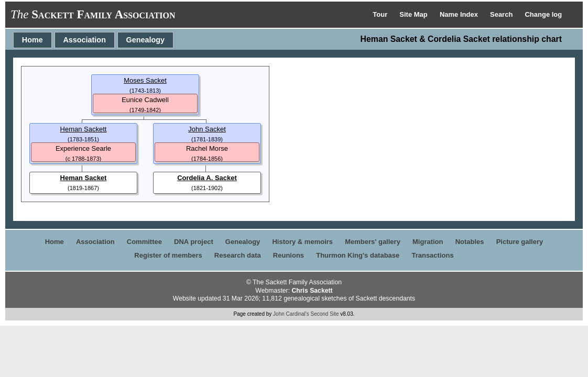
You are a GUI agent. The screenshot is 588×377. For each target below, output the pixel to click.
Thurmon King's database (358, 255)
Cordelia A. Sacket (207, 178)
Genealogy (146, 40)
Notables (470, 242)
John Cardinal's (291, 314)
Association (84, 40)
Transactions (432, 255)
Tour (381, 14)
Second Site (325, 314)
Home (32, 40)
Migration (428, 242)
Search (502, 14)
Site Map (414, 14)
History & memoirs (302, 242)
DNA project (194, 242)
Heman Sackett (84, 129)
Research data (238, 255)
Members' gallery (373, 242)
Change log (543, 14)
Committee (144, 242)
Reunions (288, 255)
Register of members (168, 255)
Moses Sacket (145, 80)
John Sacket (207, 129)
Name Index (460, 14)
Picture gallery (520, 242)
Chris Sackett (312, 291)
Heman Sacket (84, 178)
